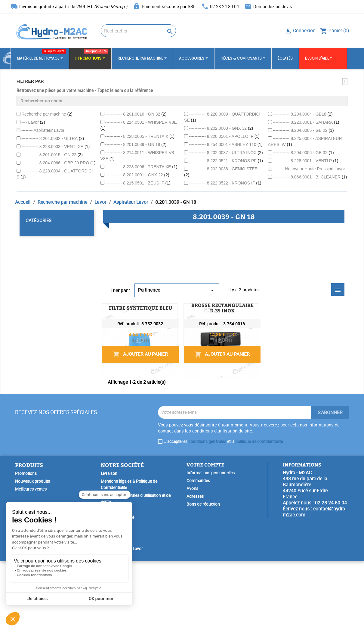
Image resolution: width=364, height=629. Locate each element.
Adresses (195, 564)
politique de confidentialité (259, 509)
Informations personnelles (211, 541)
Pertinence (177, 290)
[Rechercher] (138, 31)
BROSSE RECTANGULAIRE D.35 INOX (210, 379)
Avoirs (192, 556)
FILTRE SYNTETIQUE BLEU (198, 311)
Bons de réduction (203, 572)
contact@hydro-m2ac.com (315, 579)
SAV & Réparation (117, 609)
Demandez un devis (273, 6)
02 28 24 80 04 (331, 570)
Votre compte (205, 532)
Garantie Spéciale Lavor (122, 616)
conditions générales (207, 509)
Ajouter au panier (299, 352)
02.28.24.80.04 (224, 6)
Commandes (198, 548)
